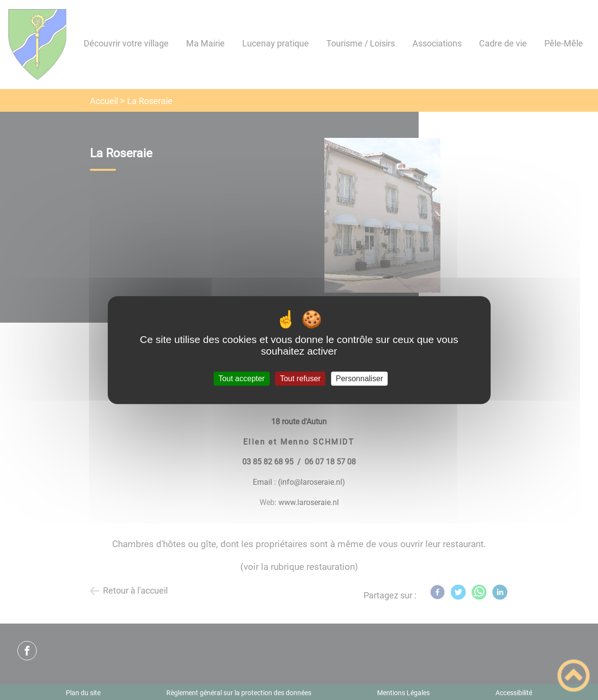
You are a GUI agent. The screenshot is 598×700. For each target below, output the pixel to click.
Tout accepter (242, 379)
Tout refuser (300, 379)
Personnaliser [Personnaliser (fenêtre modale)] (360, 379)
